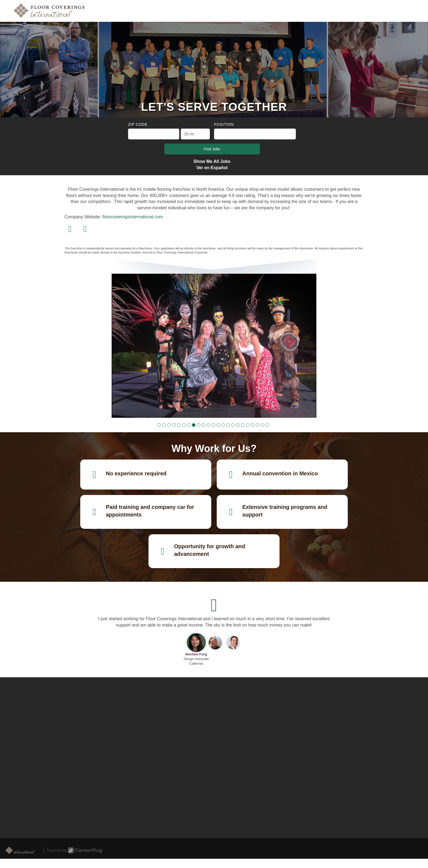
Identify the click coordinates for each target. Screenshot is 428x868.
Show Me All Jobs (212, 161)
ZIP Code (138, 124)
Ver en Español (212, 168)
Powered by (74, 850)
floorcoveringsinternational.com (133, 217)
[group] (214, 346)
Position (224, 124)
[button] (159, 425)
